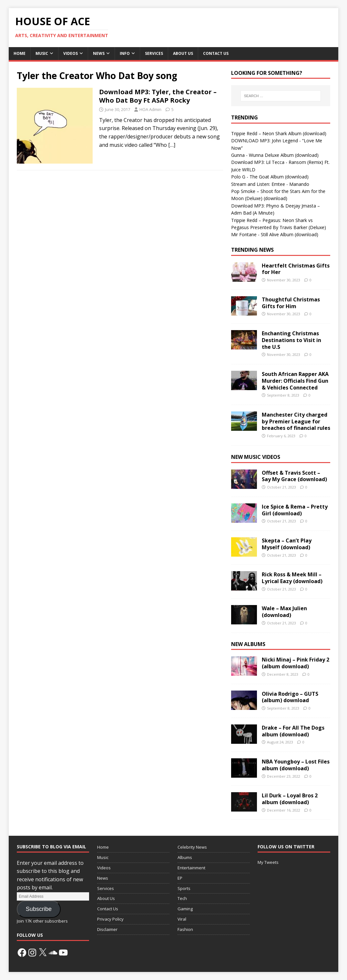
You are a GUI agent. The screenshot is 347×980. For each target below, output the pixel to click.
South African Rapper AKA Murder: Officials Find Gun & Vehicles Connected (295, 381)
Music (42, 53)
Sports (184, 888)
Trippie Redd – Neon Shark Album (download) (279, 133)
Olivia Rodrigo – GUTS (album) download (290, 697)
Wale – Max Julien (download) (284, 612)
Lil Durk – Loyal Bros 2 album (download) (290, 799)
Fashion (185, 929)
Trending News (252, 250)
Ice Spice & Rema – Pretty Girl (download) (295, 510)
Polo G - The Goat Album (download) (270, 177)
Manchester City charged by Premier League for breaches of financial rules (296, 421)
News (99, 53)
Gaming (185, 909)
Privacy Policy (110, 919)
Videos (71, 53)
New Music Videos (256, 457)
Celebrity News (192, 847)
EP (180, 878)
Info (125, 53)
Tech (182, 898)
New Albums (248, 644)
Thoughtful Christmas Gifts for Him (291, 303)
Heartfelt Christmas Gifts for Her (296, 269)
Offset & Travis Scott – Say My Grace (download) (294, 476)
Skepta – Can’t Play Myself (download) (287, 544)
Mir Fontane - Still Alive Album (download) (275, 234)
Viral (182, 919)
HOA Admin (150, 109)
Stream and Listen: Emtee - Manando (270, 184)
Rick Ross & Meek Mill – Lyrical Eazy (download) (292, 578)
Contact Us (216, 53)
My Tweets (268, 862)
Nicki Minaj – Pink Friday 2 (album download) (296, 663)
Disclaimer (107, 929)
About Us (183, 53)
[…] (172, 145)
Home (20, 53)
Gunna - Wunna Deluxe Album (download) (275, 155)
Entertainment (191, 868)
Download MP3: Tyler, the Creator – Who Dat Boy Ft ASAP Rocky (158, 96)
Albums (185, 857)
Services (154, 53)
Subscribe (39, 909)
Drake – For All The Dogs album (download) (293, 731)
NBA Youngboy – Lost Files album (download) (296, 765)
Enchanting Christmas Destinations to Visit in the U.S (291, 340)
